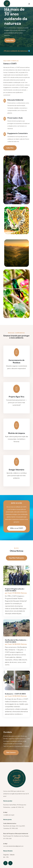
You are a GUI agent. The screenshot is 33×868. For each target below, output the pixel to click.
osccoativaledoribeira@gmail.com (13, 846)
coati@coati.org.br (9, 815)
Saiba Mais (10, 40)
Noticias (24, 593)
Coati (10, 593)
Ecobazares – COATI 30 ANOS (15, 694)
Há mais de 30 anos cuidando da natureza (16, 16)
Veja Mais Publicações (16, 558)
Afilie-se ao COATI (17, 528)
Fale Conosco (11, 752)
